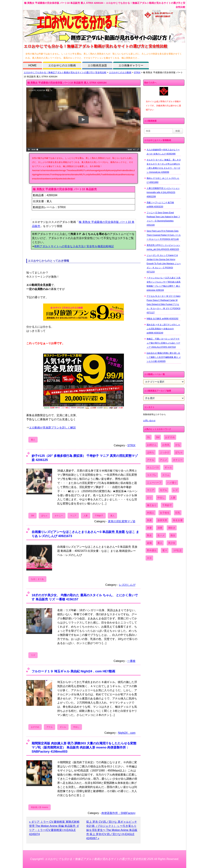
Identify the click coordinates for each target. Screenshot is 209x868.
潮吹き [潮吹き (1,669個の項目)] (172, 528)
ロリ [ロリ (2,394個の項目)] (149, 498)
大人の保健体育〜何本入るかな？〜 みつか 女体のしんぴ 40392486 (163, 152)
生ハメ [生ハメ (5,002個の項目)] (161, 535)
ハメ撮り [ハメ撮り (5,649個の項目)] (172, 483)
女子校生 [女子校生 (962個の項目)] (165, 513)
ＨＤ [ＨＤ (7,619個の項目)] (149, 558)
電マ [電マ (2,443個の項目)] (165, 550)
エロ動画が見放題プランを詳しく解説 (52, 428)
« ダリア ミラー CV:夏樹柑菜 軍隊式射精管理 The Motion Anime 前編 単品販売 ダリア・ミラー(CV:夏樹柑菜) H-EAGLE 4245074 (54, 828)
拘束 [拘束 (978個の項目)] (149, 520)
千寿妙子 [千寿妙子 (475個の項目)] (167, 505)
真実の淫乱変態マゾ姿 (122, 521)
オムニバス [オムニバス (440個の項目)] (153, 467)
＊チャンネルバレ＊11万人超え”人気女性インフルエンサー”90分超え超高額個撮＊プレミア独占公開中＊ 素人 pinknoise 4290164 (164, 284)
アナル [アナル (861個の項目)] (151, 460)
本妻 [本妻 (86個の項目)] (149, 528)
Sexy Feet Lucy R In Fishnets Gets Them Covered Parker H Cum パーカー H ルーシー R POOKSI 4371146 (164, 235)
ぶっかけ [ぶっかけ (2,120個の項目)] (165, 452)
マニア (73, 516)
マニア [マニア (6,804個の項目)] (151, 490)
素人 (33, 440)
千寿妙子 (99, 516)
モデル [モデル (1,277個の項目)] (163, 490)
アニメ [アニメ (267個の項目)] (163, 460)
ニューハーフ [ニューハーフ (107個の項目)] (154, 483)
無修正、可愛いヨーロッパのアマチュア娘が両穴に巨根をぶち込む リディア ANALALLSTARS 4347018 (163, 343)
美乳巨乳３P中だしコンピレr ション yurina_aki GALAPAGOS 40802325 (163, 247)
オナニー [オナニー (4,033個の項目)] (178, 460)
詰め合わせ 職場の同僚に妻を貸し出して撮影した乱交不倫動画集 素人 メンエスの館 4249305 (164, 357)
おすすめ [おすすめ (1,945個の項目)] (170, 437)
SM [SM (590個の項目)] (158, 437)
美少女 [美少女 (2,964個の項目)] (172, 543)
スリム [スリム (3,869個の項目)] (166, 475)
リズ (33, 655)
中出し (76, 727)
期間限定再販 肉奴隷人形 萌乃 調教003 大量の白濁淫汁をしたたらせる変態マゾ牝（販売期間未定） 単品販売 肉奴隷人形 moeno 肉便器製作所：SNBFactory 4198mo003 (84, 747)
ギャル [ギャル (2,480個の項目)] (168, 467)
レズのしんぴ (127, 585)
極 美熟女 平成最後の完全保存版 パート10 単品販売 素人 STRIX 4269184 (67, 83)
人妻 (86, 516)
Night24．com (127, 733)
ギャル (63, 727)
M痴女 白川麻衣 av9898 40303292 (163, 319)
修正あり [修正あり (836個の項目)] (152, 505)
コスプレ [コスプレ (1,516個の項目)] (152, 475)
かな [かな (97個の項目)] (178, 445)
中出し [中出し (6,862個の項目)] (161, 498)
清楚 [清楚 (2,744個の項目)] (160, 528)
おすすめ (35, 727)
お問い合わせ (149, 421)
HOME (32, 65)
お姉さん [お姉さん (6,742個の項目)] (152, 445)
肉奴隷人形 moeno (40, 807)
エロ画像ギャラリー (131, 65)
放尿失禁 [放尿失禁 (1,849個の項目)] (162, 520)
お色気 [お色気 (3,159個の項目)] (166, 445)
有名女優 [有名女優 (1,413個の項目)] (178, 520)
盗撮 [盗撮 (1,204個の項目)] (149, 543)
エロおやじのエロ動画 (62, 65)
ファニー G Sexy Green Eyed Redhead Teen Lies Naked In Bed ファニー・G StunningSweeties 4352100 (163, 219)
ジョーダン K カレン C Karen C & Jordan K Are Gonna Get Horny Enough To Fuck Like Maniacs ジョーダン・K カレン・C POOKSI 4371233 (164, 264)
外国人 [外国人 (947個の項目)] (151, 513)
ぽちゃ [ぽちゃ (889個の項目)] (179, 452)
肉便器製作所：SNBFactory (118, 813)
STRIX (137, 72)
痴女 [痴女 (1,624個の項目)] (173, 535)
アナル (49, 727)
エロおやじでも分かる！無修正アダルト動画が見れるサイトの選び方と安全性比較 (65, 72)
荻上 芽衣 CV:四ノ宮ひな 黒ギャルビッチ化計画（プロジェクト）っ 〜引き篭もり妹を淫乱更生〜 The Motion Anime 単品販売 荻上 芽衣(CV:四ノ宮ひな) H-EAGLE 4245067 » (112, 830)
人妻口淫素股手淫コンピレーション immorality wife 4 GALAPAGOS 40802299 (163, 192)
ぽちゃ (44, 516)
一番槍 (131, 661)
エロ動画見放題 (97, 65)
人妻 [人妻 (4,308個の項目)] (173, 498)
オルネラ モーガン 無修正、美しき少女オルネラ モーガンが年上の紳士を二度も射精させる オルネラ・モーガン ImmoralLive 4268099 (164, 166)
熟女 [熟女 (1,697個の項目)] (149, 535)
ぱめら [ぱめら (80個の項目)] (151, 452)
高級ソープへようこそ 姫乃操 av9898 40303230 (160, 205)
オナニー (59, 516)
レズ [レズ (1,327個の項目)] (175, 490)
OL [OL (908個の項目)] (149, 437)
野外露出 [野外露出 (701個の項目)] (152, 550)
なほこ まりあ (37, 579)
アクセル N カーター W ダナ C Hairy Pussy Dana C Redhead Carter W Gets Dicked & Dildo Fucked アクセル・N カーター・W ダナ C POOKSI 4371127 (164, 304)
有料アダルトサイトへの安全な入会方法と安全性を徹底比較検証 (74, 246)
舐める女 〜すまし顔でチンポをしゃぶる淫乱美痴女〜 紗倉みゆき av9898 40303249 (163, 329)
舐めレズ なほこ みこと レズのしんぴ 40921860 (163, 180)
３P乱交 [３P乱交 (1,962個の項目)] (177, 550)
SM (32, 516)
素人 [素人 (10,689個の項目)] (160, 543)
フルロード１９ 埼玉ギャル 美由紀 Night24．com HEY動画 (73, 671)
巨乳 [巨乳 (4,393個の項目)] (178, 513)
